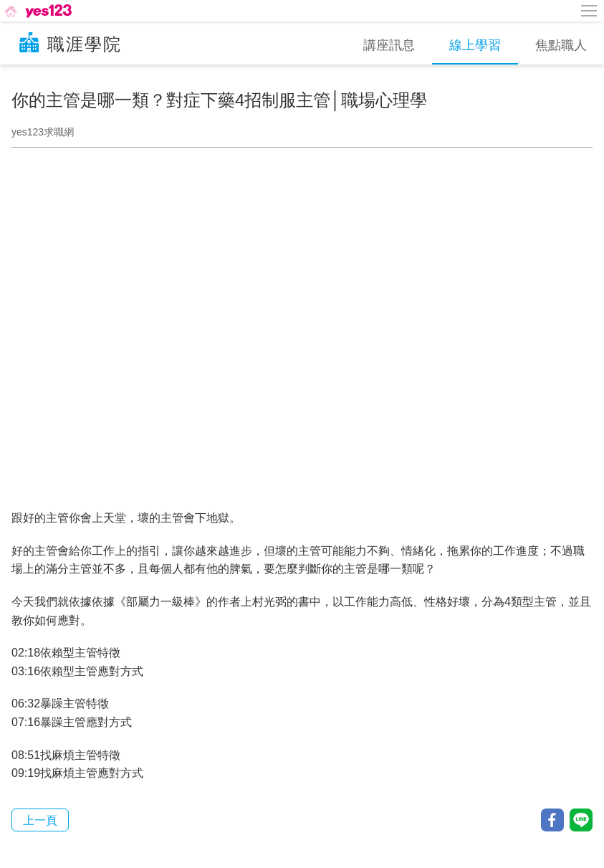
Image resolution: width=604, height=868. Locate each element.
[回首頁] (37, 11)
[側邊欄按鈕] (590, 11)
